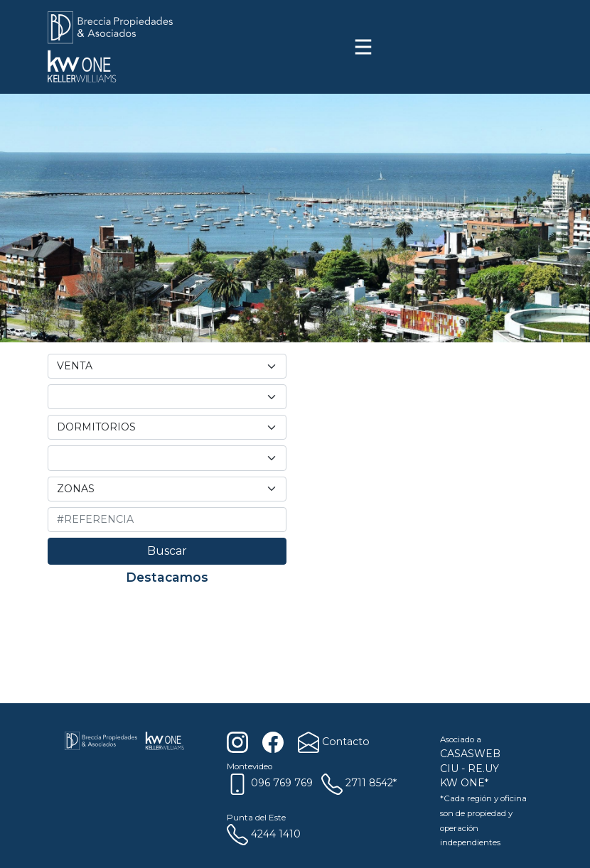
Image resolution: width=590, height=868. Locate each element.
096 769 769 (270, 783)
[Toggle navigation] (363, 47)
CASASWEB (470, 754)
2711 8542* (359, 783)
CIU (449, 769)
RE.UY (483, 769)
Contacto (332, 742)
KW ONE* (464, 783)
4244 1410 (264, 834)
